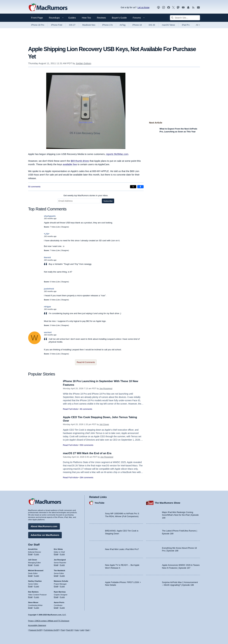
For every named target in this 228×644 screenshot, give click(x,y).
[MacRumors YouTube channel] (183, 8)
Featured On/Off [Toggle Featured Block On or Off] (35, 630)
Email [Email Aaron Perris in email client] (56, 608)
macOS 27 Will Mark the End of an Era (87, 453)
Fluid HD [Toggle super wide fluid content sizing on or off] (70, 630)
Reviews (101, 18)
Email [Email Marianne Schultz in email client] (56, 586)
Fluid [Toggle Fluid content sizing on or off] (63, 630)
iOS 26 (152, 25)
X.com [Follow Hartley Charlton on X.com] (36, 586)
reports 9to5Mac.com (117, 154)
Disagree (65, 227)
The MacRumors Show (167, 503)
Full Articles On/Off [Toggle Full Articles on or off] (51, 630)
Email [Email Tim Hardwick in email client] (56, 576)
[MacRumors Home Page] (48, 8)
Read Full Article (71, 409)
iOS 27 (72, 25)
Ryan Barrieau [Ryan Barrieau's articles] (60, 592)
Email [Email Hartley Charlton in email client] (30, 586)
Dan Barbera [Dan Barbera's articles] (33, 592)
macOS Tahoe (168, 25)
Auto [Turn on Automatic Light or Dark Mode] (77, 630)
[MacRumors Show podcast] (158, 8)
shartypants (50, 216)
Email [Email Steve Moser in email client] (30, 608)
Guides (72, 18)
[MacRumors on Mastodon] (178, 8)
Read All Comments (86, 362)
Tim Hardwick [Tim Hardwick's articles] (59, 570)
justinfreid (49, 289)
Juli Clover (104, 424)
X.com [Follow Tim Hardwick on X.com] (62, 576)
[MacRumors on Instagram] (164, 8)
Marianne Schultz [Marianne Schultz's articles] (61, 581)
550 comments (87, 445)
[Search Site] (185, 18)
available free (70, 164)
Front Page (37, 18)
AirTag (122, 25)
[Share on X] (133, 187)
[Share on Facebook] (140, 187)
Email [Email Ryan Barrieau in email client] (56, 597)
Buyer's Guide (119, 18)
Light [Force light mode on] (82, 630)
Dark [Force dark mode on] (87, 630)
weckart (48, 332)
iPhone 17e (108, 25)
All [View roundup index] (198, 25)
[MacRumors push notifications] (188, 8)
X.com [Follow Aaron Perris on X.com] (62, 608)
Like (58, 227)
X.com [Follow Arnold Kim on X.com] (36, 554)
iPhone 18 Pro (38, 25)
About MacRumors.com (44, 526)
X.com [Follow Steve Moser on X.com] (36, 608)
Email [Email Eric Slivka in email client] (56, 554)
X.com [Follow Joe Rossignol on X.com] (62, 565)
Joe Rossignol (106, 388)
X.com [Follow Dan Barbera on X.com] (36, 597)
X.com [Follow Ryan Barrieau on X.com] (62, 597)
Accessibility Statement (37, 625)
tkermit (47, 257)
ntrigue (47, 307)
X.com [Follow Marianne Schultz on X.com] (62, 586)
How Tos (86, 18)
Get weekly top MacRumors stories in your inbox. (86, 195)
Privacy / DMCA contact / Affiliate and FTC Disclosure (49, 621)
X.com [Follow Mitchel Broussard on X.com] (36, 576)
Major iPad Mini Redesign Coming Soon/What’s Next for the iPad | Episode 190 (180, 515)
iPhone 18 (137, 25)
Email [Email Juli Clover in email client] (30, 565)
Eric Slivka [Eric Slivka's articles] (58, 549)
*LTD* (47, 234)
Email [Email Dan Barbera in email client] (30, 597)
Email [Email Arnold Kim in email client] (30, 554)
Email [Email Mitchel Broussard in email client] (30, 576)
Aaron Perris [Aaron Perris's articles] (59, 602)
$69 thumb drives (80, 161)
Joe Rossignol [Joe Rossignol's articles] (60, 560)
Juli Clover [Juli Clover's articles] (33, 560)
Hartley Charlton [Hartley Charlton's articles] (35, 581)
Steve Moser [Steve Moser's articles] (33, 602)
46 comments (86, 409)
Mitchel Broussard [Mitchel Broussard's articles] (36, 570)
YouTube (100, 503)
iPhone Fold (57, 25)
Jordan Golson (83, 63)
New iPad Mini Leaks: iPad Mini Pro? (122, 549)
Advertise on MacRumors (45, 535)
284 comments (87, 477)
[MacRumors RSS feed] (193, 8)
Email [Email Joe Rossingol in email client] (56, 565)
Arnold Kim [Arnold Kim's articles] (33, 549)
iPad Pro (186, 25)
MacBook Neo (89, 25)
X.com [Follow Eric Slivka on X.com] (62, 554)
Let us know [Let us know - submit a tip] (144, 7)
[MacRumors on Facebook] (169, 8)
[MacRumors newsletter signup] (198, 8)
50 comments (34, 187)
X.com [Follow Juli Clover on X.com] (36, 565)
